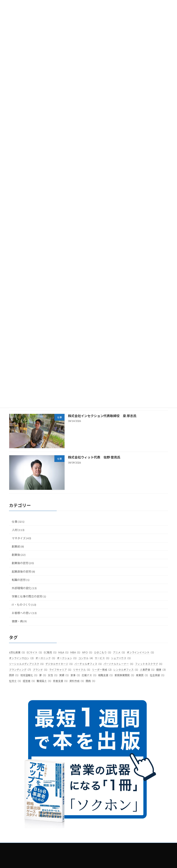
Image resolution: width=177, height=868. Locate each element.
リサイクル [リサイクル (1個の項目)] (82, 670)
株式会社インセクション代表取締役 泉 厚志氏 (102, 416)
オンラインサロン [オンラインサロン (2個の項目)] (21, 658)
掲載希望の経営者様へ (106, 847)
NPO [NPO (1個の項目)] (87, 653)
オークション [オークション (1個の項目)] (67, 658)
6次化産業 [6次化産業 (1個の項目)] (17, 653)
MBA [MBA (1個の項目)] (75, 653)
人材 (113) (18, 530)
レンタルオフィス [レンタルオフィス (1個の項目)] (126, 670)
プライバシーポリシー (142, 847)
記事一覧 (44, 847)
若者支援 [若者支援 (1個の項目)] (60, 681)
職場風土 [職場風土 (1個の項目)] (44, 681)
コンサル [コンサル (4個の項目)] (86, 658)
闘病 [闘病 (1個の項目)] (90, 681)
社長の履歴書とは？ (71, 847)
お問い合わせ (88, 850)
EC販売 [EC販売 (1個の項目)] (50, 653)
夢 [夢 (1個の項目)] (43, 675)
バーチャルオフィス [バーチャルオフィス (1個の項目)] (88, 664)
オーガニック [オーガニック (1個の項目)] (45, 658)
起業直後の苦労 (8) (23, 572)
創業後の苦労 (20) (23, 563)
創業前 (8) (18, 546)
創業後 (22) (19, 555)
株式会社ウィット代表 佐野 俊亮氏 (94, 457)
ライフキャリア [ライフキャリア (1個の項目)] (60, 670)
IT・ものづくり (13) (24, 605)
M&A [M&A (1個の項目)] (63, 653)
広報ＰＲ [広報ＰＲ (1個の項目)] (89, 675)
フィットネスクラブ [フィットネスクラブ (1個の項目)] (149, 664)
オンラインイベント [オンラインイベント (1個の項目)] (140, 653)
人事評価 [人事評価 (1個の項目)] (147, 670)
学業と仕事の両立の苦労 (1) (29, 596)
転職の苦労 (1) (21, 580)
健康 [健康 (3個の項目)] (161, 670)
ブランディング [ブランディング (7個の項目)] (20, 670)
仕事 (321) (18, 522)
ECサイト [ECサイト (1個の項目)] (34, 653)
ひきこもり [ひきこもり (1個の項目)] (103, 653)
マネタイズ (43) (21, 538)
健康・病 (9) (19, 621)
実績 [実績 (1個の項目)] (64, 675)
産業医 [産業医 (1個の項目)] (142, 675)
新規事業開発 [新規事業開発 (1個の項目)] (124, 675)
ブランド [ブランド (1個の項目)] (40, 670)
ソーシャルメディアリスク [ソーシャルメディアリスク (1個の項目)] (26, 664)
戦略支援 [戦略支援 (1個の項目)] (105, 675)
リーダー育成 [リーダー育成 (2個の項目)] (102, 670)
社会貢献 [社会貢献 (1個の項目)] (157, 675)
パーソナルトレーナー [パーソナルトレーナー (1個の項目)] (118, 664)
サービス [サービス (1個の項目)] (102, 658)
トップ (25, 847)
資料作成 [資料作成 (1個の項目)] (77, 681)
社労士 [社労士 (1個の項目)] (15, 681)
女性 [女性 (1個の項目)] (53, 675)
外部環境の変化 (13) (24, 588)
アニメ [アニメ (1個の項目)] (119, 653)
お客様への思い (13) (24, 613)
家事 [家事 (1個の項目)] (75, 675)
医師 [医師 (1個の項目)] (14, 675)
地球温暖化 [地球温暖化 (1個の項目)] (29, 675)
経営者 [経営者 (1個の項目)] (29, 681)
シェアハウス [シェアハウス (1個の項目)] (121, 658)
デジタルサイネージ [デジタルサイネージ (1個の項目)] (59, 664)
